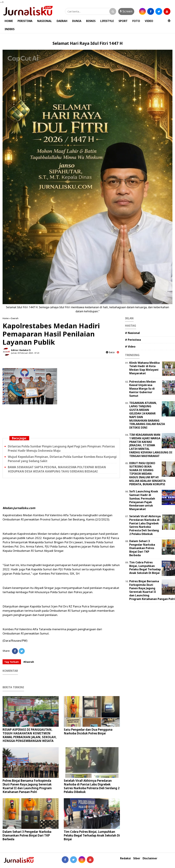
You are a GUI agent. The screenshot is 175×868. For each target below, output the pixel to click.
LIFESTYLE (107, 21)
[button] (169, 19)
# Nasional (132, 333)
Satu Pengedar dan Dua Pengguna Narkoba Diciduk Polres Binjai (88, 731)
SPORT (123, 21)
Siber (137, 858)
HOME (9, 21)
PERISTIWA (25, 21)
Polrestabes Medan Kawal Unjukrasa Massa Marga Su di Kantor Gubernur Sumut (143, 389)
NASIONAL (45, 21)
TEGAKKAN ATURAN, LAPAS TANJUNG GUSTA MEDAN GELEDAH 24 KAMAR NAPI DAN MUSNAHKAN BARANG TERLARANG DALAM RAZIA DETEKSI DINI (147, 415)
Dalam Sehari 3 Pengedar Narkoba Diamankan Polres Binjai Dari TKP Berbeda (27, 835)
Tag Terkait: (12, 662)
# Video (130, 347)
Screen (126, 11)
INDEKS (10, 29)
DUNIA (77, 21)
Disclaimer (150, 858)
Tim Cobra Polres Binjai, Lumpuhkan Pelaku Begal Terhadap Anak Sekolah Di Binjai (92, 835)
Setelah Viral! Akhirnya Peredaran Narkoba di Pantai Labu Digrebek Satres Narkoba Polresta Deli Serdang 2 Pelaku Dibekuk (92, 786)
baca (110, 352)
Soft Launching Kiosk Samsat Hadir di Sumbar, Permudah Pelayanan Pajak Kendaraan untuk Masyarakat (144, 500)
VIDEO (149, 21)
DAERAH (62, 21)
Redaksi (125, 858)
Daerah (15, 318)
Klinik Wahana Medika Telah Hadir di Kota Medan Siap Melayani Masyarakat (144, 368)
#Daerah (29, 662)
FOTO (136, 21)
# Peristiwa (133, 340)
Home (6, 318)
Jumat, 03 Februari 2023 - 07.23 (25, 353)
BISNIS (91, 21)
